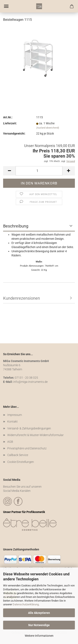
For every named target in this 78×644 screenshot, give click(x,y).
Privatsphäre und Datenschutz (27, 448)
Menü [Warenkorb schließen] (6, 6)
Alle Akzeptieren (39, 613)
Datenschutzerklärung (26, 604)
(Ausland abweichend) (48, 128)
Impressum (15, 415)
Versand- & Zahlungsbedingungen (29, 428)
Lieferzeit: (10, 123)
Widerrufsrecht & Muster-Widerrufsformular (35, 435)
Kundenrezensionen (22, 298)
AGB (10, 442)
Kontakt (12, 422)
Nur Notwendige (39, 625)
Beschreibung (16, 226)
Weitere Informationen (39, 636)
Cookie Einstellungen (21, 462)
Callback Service (18, 455)
